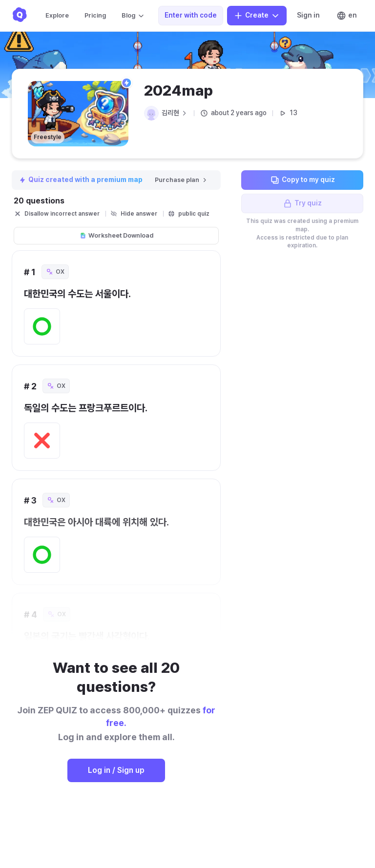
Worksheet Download (116, 235)
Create (257, 16)
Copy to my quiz (302, 180)
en (347, 16)
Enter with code (191, 15)
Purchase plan (181, 180)
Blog (133, 16)
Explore (57, 15)
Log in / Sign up (116, 770)
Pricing (95, 15)
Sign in (308, 15)
